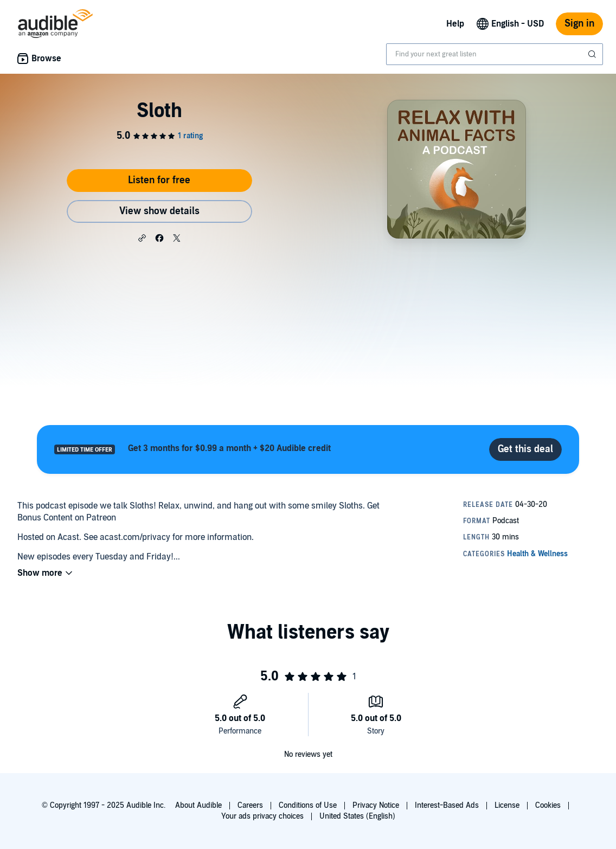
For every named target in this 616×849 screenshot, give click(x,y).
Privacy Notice (376, 805)
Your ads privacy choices (262, 816)
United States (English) (357, 816)
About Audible (198, 805)
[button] (142, 237)
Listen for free (159, 180)
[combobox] (495, 54)
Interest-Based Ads (447, 805)
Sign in (579, 24)
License (507, 805)
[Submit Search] (593, 54)
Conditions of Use (308, 805)
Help (455, 24)
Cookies (548, 805)
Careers (250, 805)
